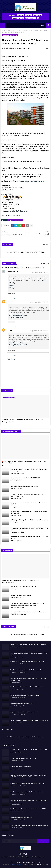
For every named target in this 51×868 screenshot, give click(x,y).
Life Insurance (38, 15)
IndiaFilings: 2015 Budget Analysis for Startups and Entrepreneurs (29, 520)
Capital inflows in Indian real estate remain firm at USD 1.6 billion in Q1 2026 (30, 537)
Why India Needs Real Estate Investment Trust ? (24, 712)
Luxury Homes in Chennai (16, 317)
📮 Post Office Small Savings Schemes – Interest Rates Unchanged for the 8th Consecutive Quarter (24, 462)
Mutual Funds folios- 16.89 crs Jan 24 (21, 595)
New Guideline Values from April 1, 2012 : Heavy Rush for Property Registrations (30, 654)
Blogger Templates (16, 864)
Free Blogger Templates (40, 864)
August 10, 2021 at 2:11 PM (39, 302)
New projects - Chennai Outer (15, 30)
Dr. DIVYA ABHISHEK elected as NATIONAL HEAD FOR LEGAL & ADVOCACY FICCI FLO (28, 495)
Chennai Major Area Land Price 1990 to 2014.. (24, 587)
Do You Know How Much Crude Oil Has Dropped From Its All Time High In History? (29, 529)
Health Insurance (30, 18)
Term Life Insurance (18, 18)
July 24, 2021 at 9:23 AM (40, 272)
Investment (29, 15)
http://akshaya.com (15, 215)
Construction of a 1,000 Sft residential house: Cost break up (28, 612)
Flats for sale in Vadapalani (16, 314)
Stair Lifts (11, 285)
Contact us (26, 862)
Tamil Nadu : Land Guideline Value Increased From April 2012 (28, 645)
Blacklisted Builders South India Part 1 (21, 704)
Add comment (12, 359)
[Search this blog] (20, 841)
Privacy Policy (36, 862)
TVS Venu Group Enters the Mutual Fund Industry (25, 486)
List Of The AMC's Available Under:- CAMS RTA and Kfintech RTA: (20, 580)
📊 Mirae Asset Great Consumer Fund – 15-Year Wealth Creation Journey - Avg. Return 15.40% (29, 470)
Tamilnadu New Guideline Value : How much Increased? (26, 687)
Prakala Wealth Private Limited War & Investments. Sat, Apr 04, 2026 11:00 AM (29, 512)
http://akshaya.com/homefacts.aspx (32, 181)
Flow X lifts (12, 287)
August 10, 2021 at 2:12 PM (39, 331)
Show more (45, 245)
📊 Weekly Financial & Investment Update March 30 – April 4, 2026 (23, 420)
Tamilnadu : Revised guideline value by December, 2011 (26, 670)
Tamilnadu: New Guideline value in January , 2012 (25, 695)
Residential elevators (14, 284)
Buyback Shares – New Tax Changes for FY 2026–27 (25, 478)
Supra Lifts (12, 289)
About (19, 862)
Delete (13, 294)
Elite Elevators (13, 272)
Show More (46, 627)
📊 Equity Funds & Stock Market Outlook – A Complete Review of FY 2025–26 (30, 504)
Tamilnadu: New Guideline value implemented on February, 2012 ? (30, 720)
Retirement (20, 15)
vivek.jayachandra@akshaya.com (17, 211)
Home (3, 30)
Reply (9, 294)
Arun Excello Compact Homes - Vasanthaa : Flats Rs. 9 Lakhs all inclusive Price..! (28, 679)
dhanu (10, 302)
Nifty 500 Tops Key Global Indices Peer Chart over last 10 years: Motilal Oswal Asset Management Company (29, 604)
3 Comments (45, 263)
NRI (38, 18)
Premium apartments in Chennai (18, 316)
